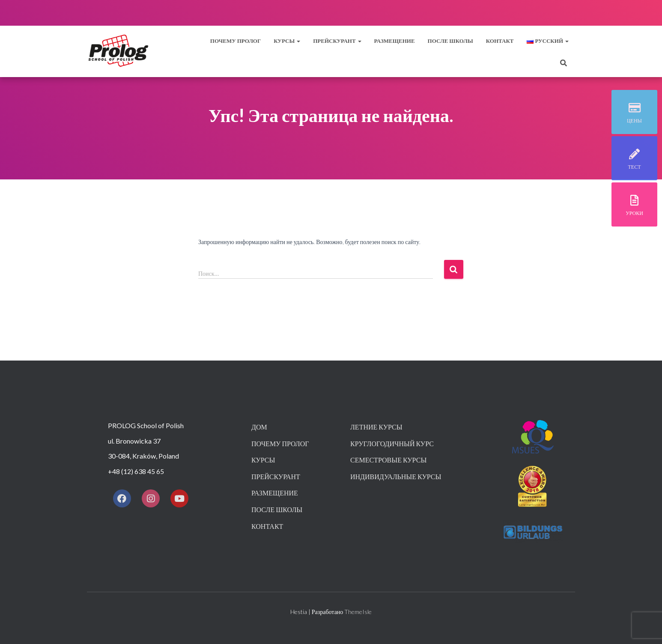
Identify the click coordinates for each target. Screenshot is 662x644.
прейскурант (337, 41)
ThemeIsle (358, 612)
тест (635, 167)
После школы (450, 41)
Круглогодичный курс (392, 443)
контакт (500, 41)
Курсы (287, 41)
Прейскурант (276, 476)
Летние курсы (376, 427)
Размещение (395, 41)
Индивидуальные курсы (396, 476)
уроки (634, 213)
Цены (634, 121)
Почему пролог (236, 41)
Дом (259, 427)
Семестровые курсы (388, 460)
